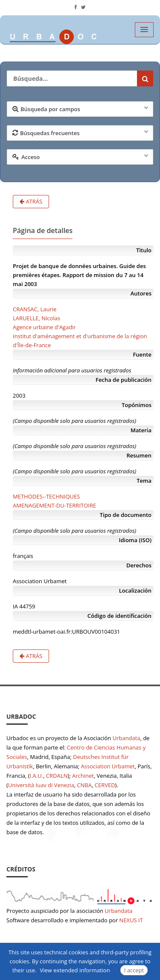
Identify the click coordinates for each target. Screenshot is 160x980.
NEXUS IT (131, 920)
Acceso (80, 156)
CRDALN (57, 776)
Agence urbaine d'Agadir (44, 327)
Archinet (83, 776)
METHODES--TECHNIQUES (46, 496)
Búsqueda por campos (80, 109)
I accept (134, 970)
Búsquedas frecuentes (80, 133)
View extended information (75, 970)
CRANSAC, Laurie (35, 309)
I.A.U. (37, 776)
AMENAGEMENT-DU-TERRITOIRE (54, 505)
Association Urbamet (108, 766)
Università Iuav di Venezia (41, 785)
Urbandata (127, 738)
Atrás (31, 201)
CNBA (84, 785)
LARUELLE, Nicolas (36, 318)
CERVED (105, 785)
